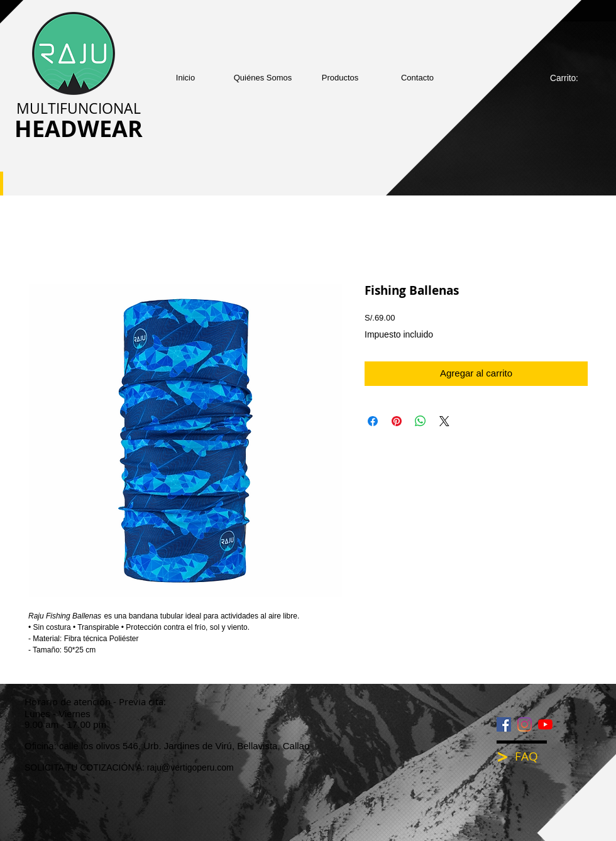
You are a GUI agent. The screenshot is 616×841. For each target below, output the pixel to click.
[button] (340, 78)
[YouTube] (545, 724)
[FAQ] (535, 756)
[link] (571, 78)
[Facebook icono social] (504, 724)
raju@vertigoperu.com (190, 767)
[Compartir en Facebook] (373, 421)
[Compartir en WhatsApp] (421, 421)
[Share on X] (444, 421)
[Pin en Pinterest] (397, 421)
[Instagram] (525, 724)
